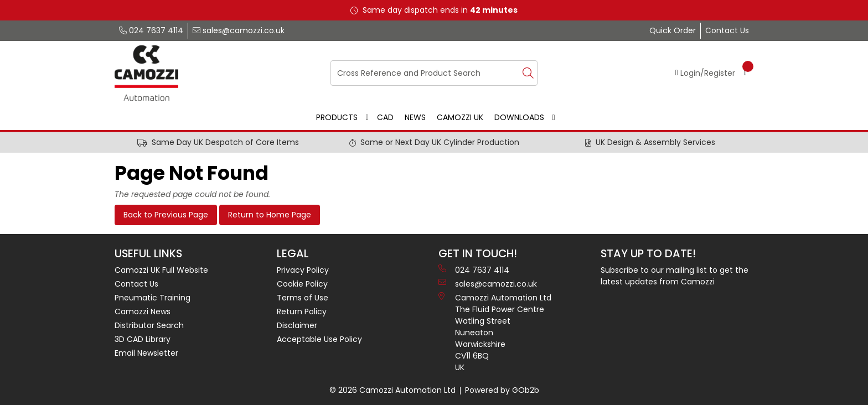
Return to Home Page (270, 215)
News (415, 117)
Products (337, 117)
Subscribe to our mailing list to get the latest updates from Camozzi (675, 276)
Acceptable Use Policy (319, 339)
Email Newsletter (146, 353)
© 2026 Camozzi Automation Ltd (392, 390)
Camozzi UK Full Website (161, 270)
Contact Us (727, 30)
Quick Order (673, 30)
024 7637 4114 (151, 30)
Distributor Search (149, 325)
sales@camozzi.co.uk (239, 30)
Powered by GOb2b (502, 390)
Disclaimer (297, 325)
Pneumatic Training (153, 298)
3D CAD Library (143, 339)
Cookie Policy (302, 284)
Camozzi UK (460, 117)
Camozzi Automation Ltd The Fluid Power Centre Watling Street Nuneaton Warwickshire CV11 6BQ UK (495, 333)
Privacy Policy (303, 270)
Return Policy (302, 311)
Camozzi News (143, 311)
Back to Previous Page (166, 215)
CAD (385, 117)
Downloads (519, 117)
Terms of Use (303, 298)
